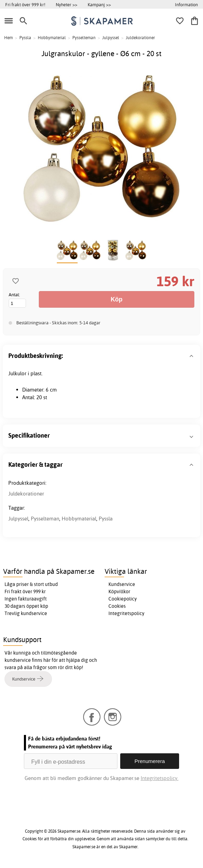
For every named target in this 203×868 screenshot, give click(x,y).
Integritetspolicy (126, 613)
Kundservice (122, 584)
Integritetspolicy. (160, 778)
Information (186, 5)
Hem (8, 38)
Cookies (117, 606)
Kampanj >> (99, 5)
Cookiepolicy (123, 599)
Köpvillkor (119, 591)
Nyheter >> (67, 5)
